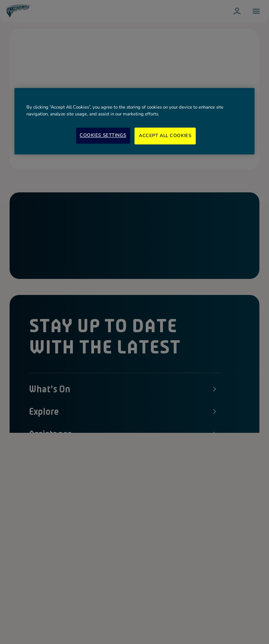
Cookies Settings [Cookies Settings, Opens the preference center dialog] (103, 135)
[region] (134, 121)
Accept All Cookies (165, 136)
